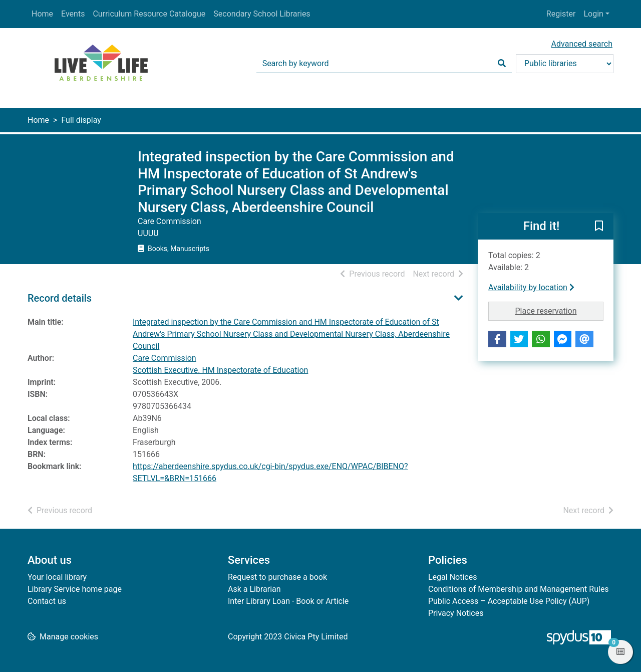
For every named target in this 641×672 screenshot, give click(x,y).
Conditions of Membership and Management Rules (519, 589)
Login (593, 14)
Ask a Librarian (254, 589)
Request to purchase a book (277, 577)
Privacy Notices (456, 613)
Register (561, 14)
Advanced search (582, 44)
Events (73, 14)
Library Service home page (75, 589)
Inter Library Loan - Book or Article (288, 601)
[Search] (502, 64)
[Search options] (565, 64)
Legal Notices (452, 577)
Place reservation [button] (560, 310)
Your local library (57, 577)
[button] (599, 227)
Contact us (47, 601)
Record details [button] (60, 298)
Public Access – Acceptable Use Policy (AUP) (509, 601)
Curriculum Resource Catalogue (149, 14)
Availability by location (531, 287)
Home (42, 14)
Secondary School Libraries (262, 14)
